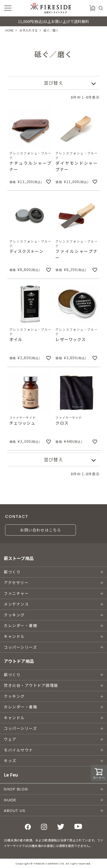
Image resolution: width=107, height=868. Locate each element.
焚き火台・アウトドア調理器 (31, 685)
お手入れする (29, 30)
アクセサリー (16, 583)
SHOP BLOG (16, 789)
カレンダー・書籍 (20, 626)
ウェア (10, 739)
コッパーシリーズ (20, 647)
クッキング (14, 615)
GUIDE (10, 800)
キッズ (10, 761)
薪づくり (12, 572)
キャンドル (14, 636)
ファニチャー (16, 594)
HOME (9, 30)
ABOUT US (15, 811)
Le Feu (11, 775)
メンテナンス (16, 604)
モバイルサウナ (18, 750)
